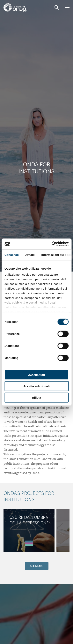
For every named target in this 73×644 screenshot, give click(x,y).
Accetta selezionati (36, 386)
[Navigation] (67, 7)
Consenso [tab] (12, 255)
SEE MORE (37, 566)
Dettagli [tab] (30, 255)
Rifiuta (36, 397)
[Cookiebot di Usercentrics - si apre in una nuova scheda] (52, 244)
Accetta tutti (36, 375)
